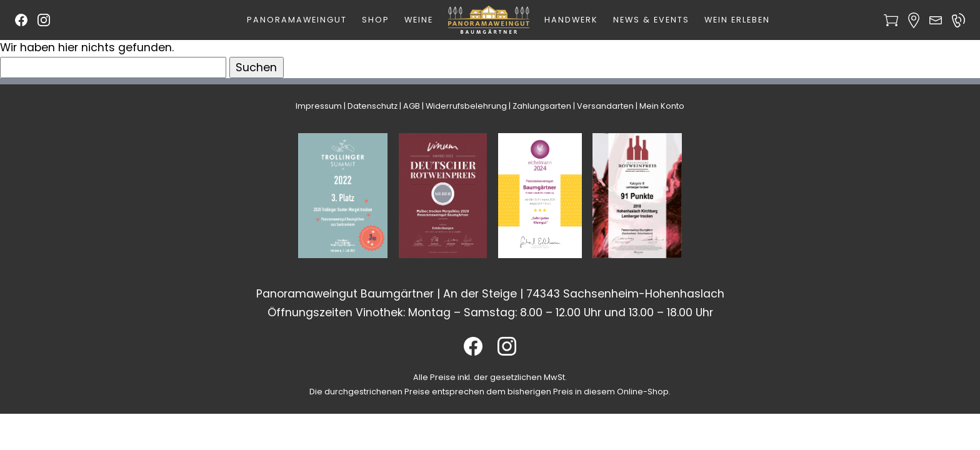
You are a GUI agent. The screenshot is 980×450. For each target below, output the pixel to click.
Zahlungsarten (542, 106)
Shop (376, 20)
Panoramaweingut (297, 20)
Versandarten (605, 106)
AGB (412, 106)
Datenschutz (372, 106)
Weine (419, 20)
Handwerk (571, 20)
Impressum (319, 106)
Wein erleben (737, 20)
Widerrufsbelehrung (466, 106)
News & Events (651, 20)
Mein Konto (662, 106)
